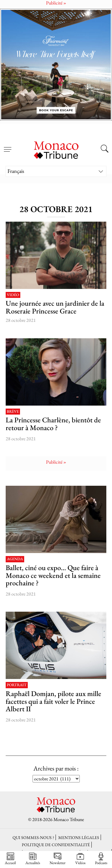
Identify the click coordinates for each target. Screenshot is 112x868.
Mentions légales (79, 837)
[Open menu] (7, 146)
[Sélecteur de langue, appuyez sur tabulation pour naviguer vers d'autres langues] (56, 171)
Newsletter (57, 859)
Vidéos (80, 859)
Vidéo (13, 295)
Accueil (10, 859)
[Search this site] (105, 150)
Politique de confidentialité (56, 845)
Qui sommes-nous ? (33, 837)
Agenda (15, 559)
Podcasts (101, 859)
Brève (13, 412)
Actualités (33, 859)
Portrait (17, 685)
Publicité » (56, 462)
